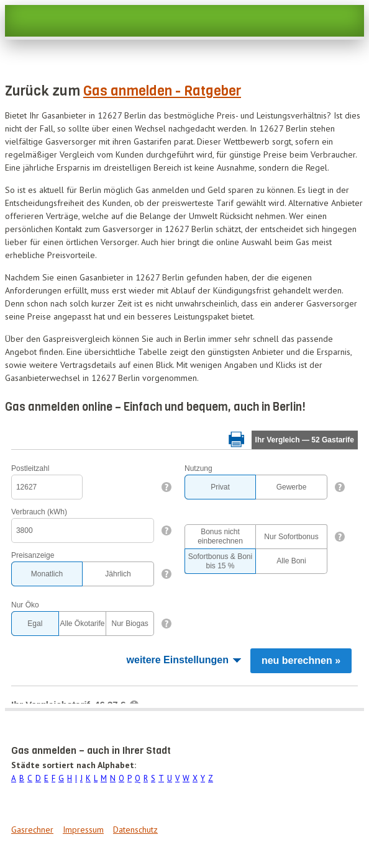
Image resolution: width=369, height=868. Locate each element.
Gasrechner (32, 830)
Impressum (83, 830)
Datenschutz (135, 830)
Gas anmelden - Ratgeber (162, 91)
